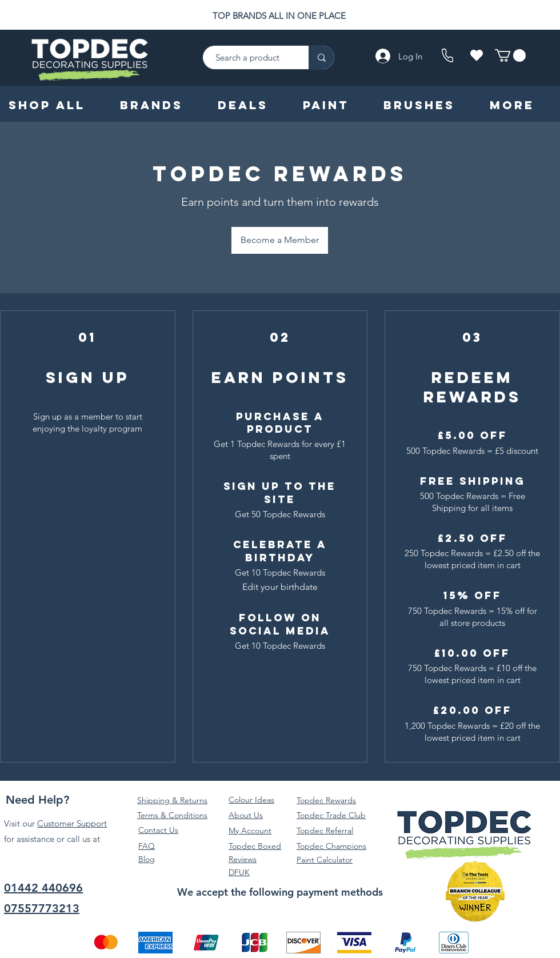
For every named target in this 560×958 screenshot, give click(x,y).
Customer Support (72, 823)
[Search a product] (250, 57)
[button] (510, 55)
